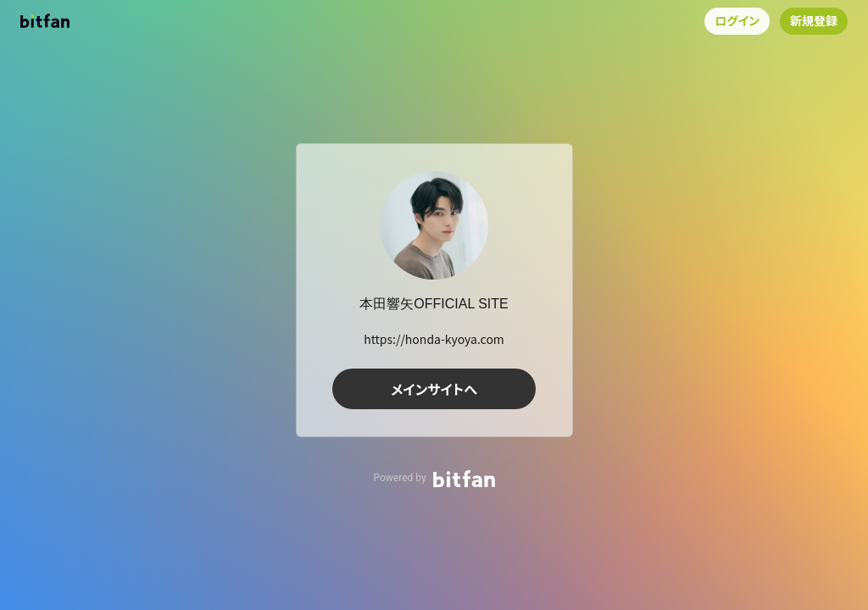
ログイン (737, 20)
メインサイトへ (434, 389)
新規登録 (814, 20)
